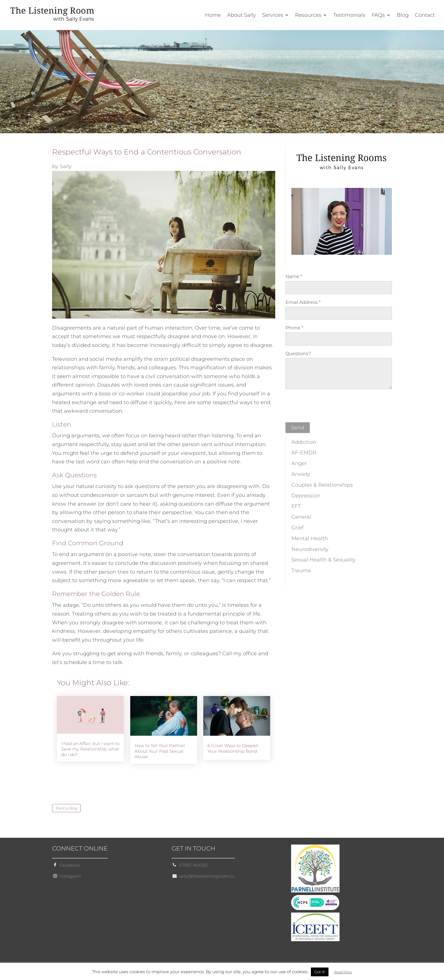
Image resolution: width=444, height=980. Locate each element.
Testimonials (349, 16)
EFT (296, 506)
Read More (343, 972)
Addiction (304, 442)
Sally (66, 166)
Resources (308, 16)
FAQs (378, 16)
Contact (425, 16)
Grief (297, 528)
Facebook (70, 865)
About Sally (242, 16)
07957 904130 (193, 865)
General (301, 517)
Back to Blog (66, 808)
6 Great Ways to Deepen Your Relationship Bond (233, 748)
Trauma (301, 570)
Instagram (70, 876)
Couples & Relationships (322, 485)
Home (213, 16)
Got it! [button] (320, 972)
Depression (306, 496)
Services (273, 16)
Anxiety (301, 474)
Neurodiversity (310, 549)
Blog (403, 16)
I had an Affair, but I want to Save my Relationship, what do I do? (90, 749)
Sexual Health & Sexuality (324, 560)
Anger (299, 463)
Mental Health (310, 538)
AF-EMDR (304, 453)
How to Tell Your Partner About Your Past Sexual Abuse (160, 751)
